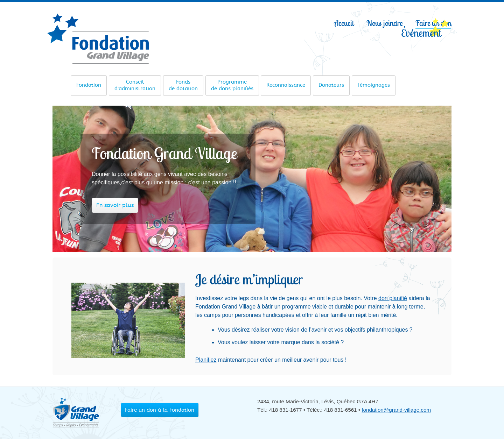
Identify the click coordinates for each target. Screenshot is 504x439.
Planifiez (206, 360)
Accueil (344, 23)
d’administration (135, 85)
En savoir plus (115, 205)
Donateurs (331, 83)
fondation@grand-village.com (396, 410)
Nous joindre (384, 23)
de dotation (183, 85)
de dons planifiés (232, 85)
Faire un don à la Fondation (160, 410)
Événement (421, 33)
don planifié (393, 298)
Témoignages (374, 83)
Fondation (89, 83)
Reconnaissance (286, 83)
